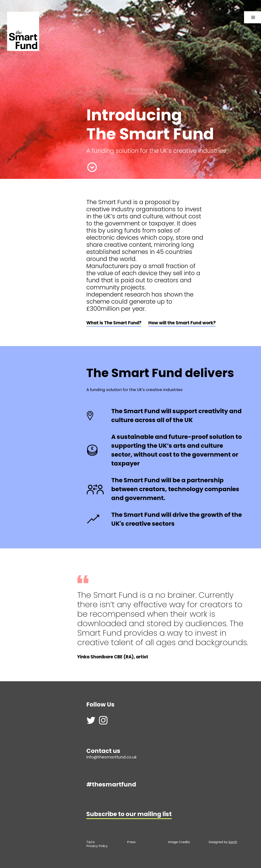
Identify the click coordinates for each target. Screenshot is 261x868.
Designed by (223, 842)
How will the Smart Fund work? (182, 323)
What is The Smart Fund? (114, 323)
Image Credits (179, 842)
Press (131, 842)
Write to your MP (118, 91)
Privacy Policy (97, 846)
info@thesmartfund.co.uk (112, 757)
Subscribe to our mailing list (129, 814)
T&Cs (90, 842)
